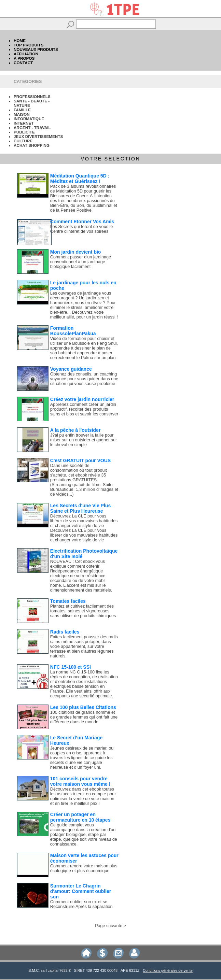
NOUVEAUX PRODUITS (36, 49)
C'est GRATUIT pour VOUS (80, 460)
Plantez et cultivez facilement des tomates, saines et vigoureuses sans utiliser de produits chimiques (83, 611)
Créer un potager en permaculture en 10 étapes (80, 817)
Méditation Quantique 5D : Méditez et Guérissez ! (80, 179)
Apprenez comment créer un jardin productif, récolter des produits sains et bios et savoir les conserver (84, 409)
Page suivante (109, 926)
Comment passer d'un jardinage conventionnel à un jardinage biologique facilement (81, 262)
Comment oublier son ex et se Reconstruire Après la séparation (81, 904)
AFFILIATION (26, 54)
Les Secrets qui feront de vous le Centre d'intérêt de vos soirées (81, 229)
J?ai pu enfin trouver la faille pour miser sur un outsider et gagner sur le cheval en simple (84, 440)
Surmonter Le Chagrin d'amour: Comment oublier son (81, 891)
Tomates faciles (68, 601)
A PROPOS (24, 58)
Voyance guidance (71, 369)
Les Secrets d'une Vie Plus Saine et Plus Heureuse (80, 508)
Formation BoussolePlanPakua (73, 331)
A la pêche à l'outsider (75, 430)
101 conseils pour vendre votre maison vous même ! (80, 781)
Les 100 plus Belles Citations (83, 707)
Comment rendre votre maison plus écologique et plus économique (84, 868)
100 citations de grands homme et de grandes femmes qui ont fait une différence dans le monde (84, 717)
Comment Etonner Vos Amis (82, 222)
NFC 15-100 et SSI (71, 667)
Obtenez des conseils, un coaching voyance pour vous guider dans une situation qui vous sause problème (84, 379)
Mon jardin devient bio (76, 252)
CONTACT (23, 63)
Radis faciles (65, 632)
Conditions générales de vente (168, 970)
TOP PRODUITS (29, 45)
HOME (20, 40)
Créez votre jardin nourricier (82, 399)
